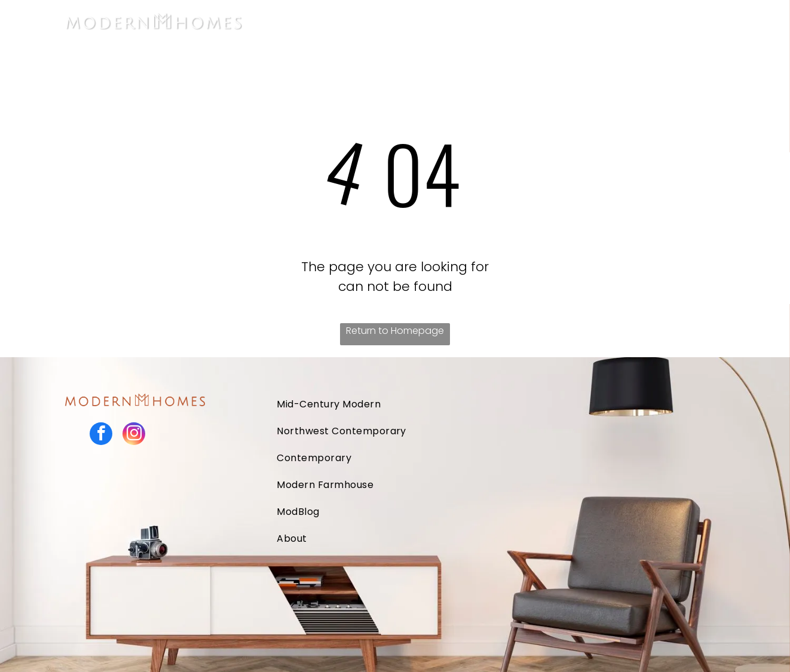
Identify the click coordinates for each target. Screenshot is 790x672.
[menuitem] (409, 22)
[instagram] (134, 435)
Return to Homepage (395, 331)
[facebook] (101, 435)
